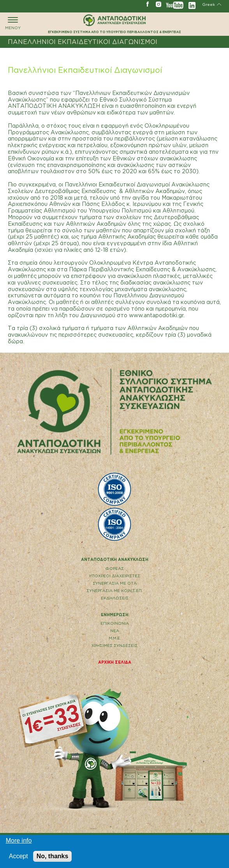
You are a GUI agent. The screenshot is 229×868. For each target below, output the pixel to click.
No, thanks (53, 856)
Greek (209, 4)
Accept (18, 856)
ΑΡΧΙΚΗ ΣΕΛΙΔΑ (115, 662)
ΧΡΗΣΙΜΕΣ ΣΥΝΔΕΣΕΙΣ (114, 646)
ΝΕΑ (115, 631)
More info (19, 841)
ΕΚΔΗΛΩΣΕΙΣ (115, 598)
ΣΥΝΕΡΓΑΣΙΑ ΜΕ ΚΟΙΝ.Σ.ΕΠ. (114, 591)
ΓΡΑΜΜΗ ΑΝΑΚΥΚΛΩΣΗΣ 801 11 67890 (12, 4)
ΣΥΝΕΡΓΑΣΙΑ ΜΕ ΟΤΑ (115, 583)
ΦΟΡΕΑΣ (115, 568)
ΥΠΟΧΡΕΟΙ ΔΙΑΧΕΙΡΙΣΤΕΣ (114, 576)
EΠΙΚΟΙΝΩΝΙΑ (115, 623)
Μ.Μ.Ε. (115, 638)
